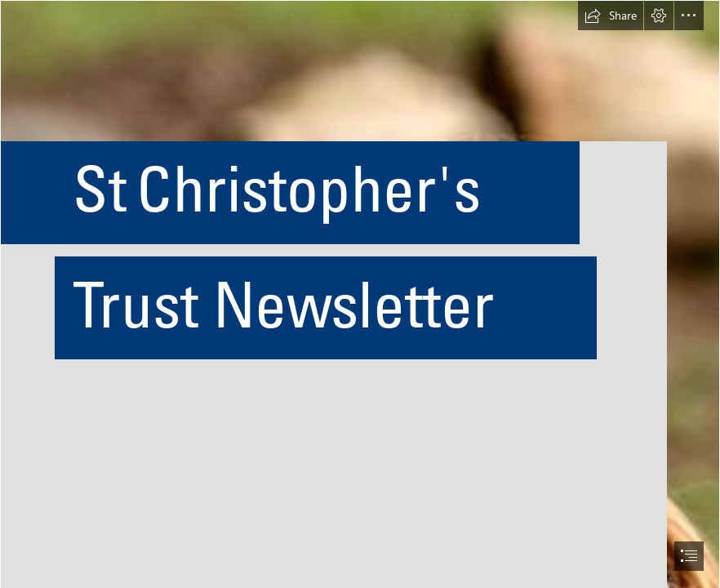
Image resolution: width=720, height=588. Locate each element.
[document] (360, 294)
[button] (611, 16)
